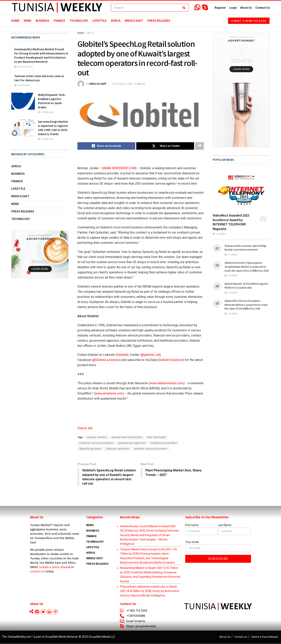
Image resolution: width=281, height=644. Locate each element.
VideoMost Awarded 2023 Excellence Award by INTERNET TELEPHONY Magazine (231, 222)
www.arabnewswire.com (167, 383)
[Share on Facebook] (106, 146)
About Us (246, 8)
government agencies (132, 443)
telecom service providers (151, 449)
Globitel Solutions (171, 360)
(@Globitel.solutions (106, 360)
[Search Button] (185, 8)
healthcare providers (164, 443)
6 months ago (24, 67)
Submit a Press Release (265, 637)
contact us (37, 571)
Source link (85, 428)
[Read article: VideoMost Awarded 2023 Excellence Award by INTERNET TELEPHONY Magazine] (241, 190)
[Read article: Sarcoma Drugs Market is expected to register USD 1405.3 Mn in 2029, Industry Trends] (23, 128)
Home (15, 21)
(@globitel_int (150, 355)
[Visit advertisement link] (40, 254)
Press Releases (159, 21)
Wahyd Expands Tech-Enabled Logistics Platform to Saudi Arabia (247, 286)
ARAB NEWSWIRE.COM (119, 168)
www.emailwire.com (109, 393)
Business (42, 21)
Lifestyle (99, 21)
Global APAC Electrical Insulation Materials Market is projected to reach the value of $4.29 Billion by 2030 (246, 305)
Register (220, 8)
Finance (59, 21)
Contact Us (263, 8)
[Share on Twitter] (165, 146)
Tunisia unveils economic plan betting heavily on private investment (245, 248)
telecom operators (118, 449)
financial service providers (96, 443)
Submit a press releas (54, 567)
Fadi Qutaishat (156, 437)
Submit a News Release (249, 21)
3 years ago (22, 85)
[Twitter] (43, 612)
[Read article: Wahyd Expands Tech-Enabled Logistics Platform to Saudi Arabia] (23, 101)
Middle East (134, 21)
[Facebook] (37, 612)
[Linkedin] (49, 612)
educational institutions (127, 437)
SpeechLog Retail (90, 449)
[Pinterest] (55, 612)
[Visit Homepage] (57, 8)
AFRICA (91, 553)
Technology (79, 21)
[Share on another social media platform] (199, 146)
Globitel (122, 355)
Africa (116, 21)
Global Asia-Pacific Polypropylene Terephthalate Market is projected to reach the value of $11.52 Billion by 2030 (247, 267)
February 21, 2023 (123, 84)
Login (233, 8)
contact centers (97, 437)
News (28, 21)
